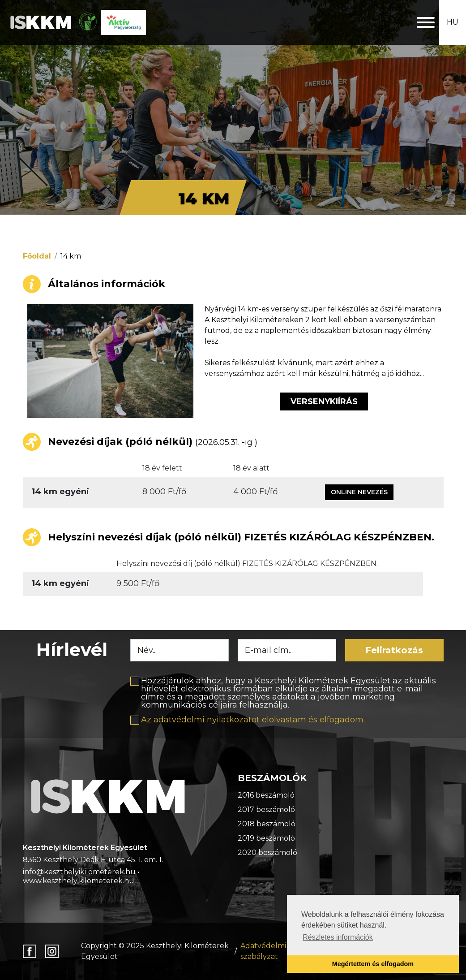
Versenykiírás (324, 401)
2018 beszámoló (267, 824)
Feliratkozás (394, 650)
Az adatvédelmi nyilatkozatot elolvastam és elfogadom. (253, 720)
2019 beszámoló (266, 838)
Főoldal (37, 256)
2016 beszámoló (266, 795)
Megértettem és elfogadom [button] (373, 964)
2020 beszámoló (267, 853)
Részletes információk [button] (338, 937)
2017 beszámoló (266, 809)
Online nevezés (359, 492)
